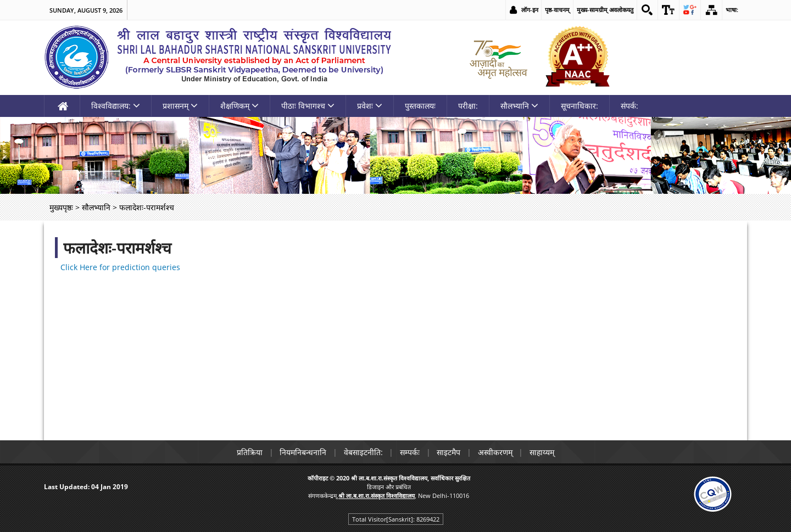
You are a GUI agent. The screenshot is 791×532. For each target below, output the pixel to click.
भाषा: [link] (732, 10)
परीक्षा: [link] (468, 106)
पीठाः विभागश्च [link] (308, 106)
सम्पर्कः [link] (410, 452)
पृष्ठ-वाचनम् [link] (557, 10)
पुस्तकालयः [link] (420, 106)
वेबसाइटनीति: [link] (363, 452)
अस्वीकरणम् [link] (496, 452)
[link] (647, 10)
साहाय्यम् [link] (543, 452)
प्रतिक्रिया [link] (249, 452)
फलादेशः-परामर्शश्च (117, 248)
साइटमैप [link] (449, 452)
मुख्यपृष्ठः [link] (61, 207)
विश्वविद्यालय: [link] (116, 106)
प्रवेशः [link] (370, 106)
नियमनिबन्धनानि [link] (302, 452)
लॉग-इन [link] (529, 10)
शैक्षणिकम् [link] (239, 106)
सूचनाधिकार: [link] (580, 106)
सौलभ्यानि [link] (519, 106)
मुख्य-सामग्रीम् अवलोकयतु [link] (605, 10)
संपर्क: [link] (630, 106)
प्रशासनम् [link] (180, 106)
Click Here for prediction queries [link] (120, 267)
